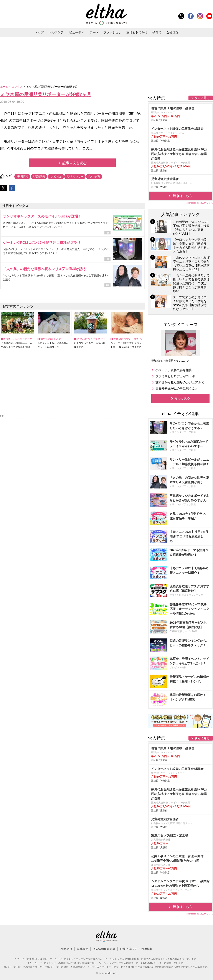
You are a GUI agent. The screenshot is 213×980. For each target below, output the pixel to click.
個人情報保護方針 (104, 949)
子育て (157, 32)
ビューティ (77, 32)
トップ (39, 32)
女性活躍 (172, 32)
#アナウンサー (75, 177)
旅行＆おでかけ (137, 32)
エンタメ (17, 87)
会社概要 (83, 949)
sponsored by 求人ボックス (200, 203)
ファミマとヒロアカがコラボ (175, 376)
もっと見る (182, 398)
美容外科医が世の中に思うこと (177, 388)
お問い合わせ (128, 949)
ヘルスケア (56, 32)
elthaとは (66, 949)
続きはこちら (183, 196)
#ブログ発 (94, 177)
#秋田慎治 (22, 177)
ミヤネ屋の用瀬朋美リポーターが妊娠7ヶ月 (46, 94)
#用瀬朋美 (39, 177)
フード (94, 32)
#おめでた (56, 177)
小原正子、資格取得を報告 (174, 370)
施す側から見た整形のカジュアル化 (180, 382)
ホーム (4, 87)
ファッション (112, 32)
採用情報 (147, 949)
